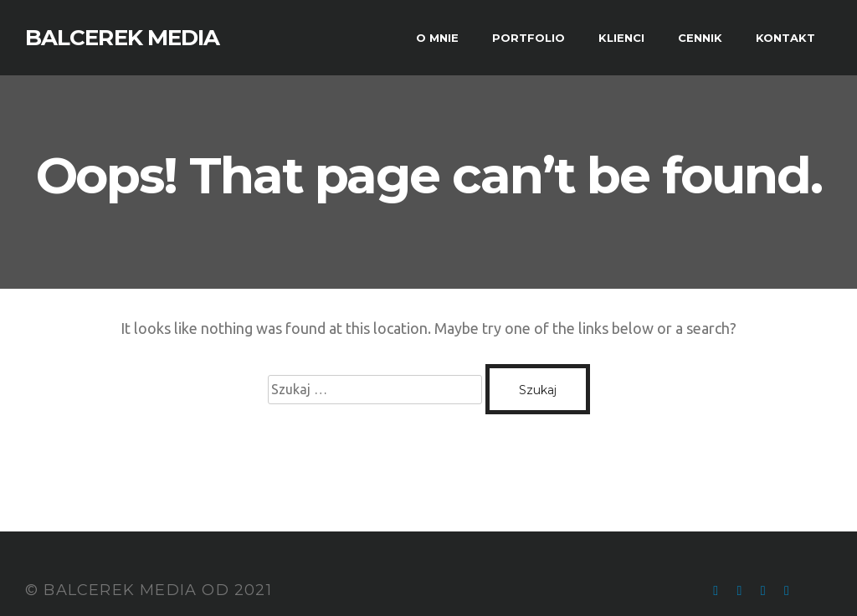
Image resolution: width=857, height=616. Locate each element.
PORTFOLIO (529, 38)
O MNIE (437, 38)
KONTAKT (785, 38)
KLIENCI (621, 38)
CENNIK (700, 38)
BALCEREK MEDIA (122, 38)
